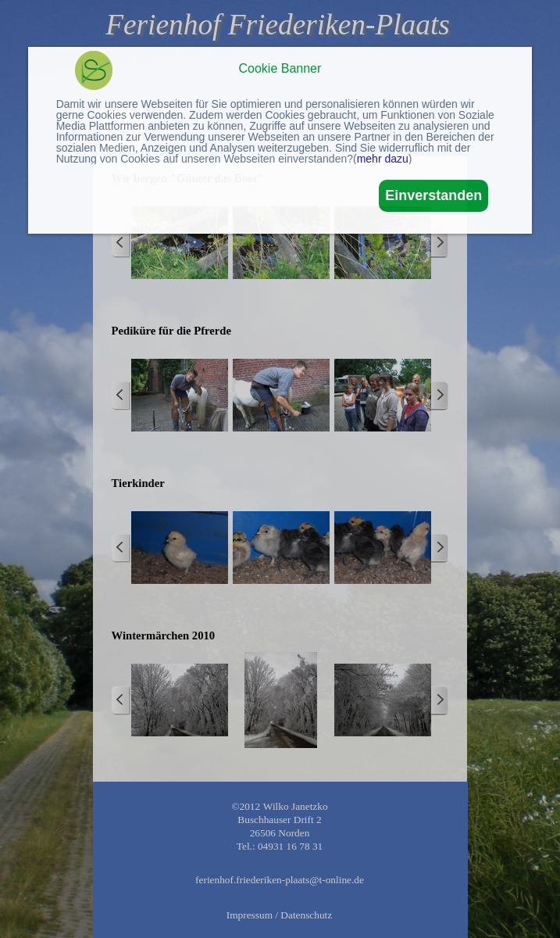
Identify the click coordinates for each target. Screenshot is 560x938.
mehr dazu (383, 159)
